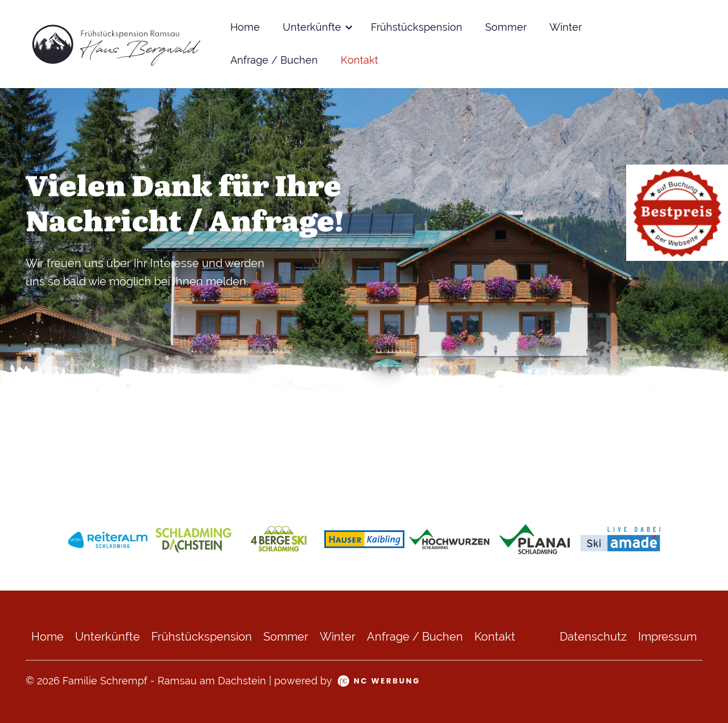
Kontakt (359, 60)
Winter (566, 27)
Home (245, 27)
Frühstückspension (417, 27)
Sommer (506, 27)
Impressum (667, 637)
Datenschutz (593, 637)
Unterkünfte (312, 27)
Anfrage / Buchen (274, 60)
